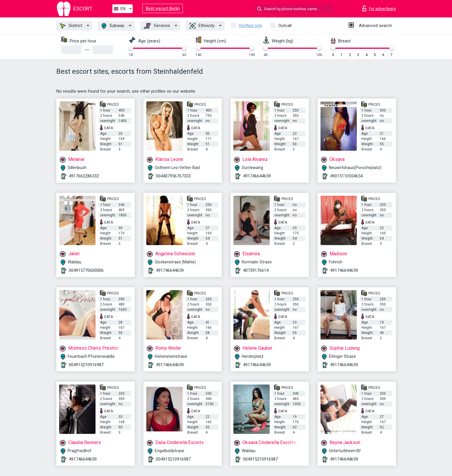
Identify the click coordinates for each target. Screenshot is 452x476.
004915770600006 (86, 270)
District (71, 26)
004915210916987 (86, 365)
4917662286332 (84, 176)
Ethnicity (202, 26)
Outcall (285, 26)
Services (157, 26)
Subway (113, 26)
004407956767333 (173, 176)
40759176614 (256, 270)
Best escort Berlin (163, 8)
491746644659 (257, 176)
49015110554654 (346, 176)
